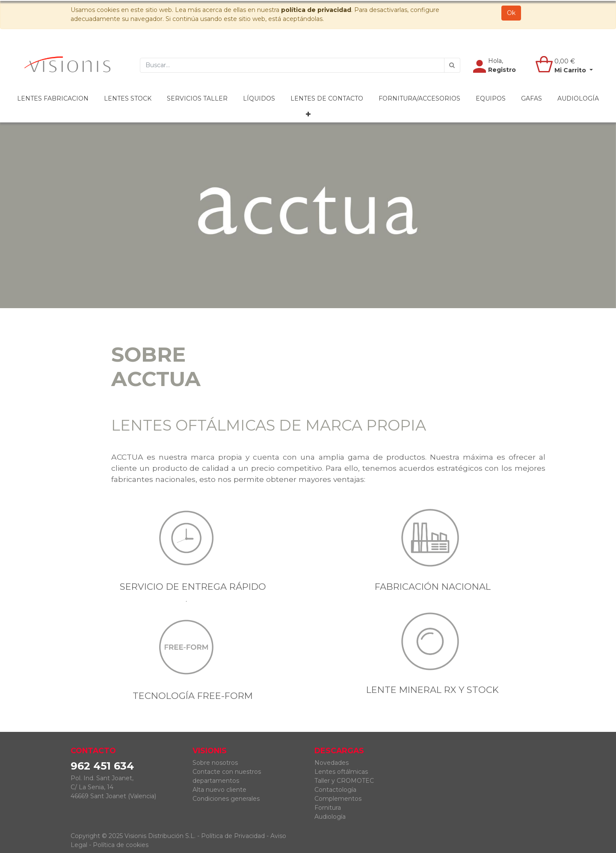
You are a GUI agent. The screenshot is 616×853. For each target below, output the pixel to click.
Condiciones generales (226, 799)
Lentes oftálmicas (341, 772)
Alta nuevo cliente (219, 790)
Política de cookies (121, 845)
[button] (308, 114)
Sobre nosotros (215, 763)
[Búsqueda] (452, 65)
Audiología (330, 817)
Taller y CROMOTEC (344, 781)
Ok (511, 13)
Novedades (332, 763)
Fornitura (328, 808)
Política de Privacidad (233, 836)
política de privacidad (316, 10)
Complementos (338, 799)
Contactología (335, 790)
